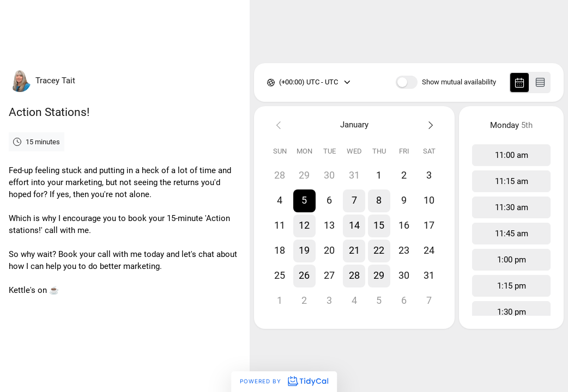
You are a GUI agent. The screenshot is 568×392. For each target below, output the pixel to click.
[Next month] (430, 125)
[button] (305, 201)
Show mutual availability (459, 82)
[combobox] (280, 82)
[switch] (407, 82)
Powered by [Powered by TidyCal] (284, 381)
